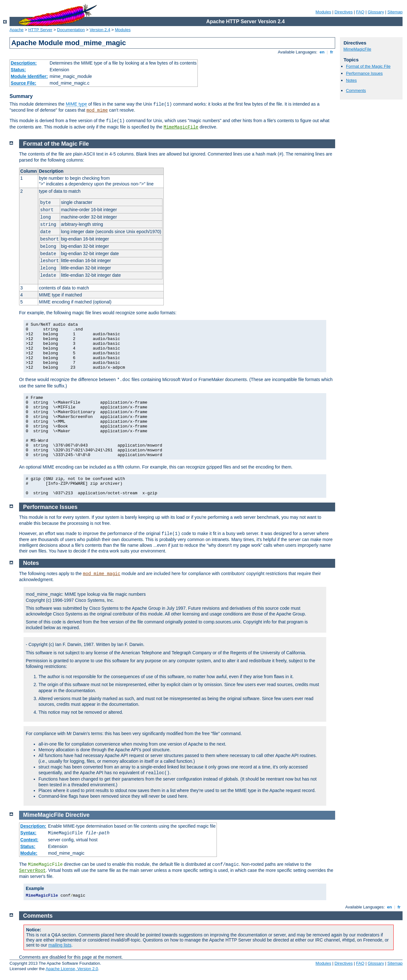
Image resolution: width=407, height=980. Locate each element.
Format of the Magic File (368, 66)
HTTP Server (40, 30)
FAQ (360, 12)
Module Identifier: (29, 76)
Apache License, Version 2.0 (72, 969)
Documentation (71, 30)
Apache (17, 30)
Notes (351, 80)
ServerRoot (32, 871)
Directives (344, 12)
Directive (78, 815)
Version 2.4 (100, 30)
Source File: (24, 83)
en (322, 52)
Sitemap (395, 12)
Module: (29, 853)
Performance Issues (364, 73)
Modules (323, 12)
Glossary (376, 12)
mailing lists (60, 945)
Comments (356, 90)
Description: (24, 63)
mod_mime (97, 110)
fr (332, 52)
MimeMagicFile (181, 127)
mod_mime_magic (102, 574)
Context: (29, 840)
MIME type (76, 104)
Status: (18, 70)
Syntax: (28, 833)
